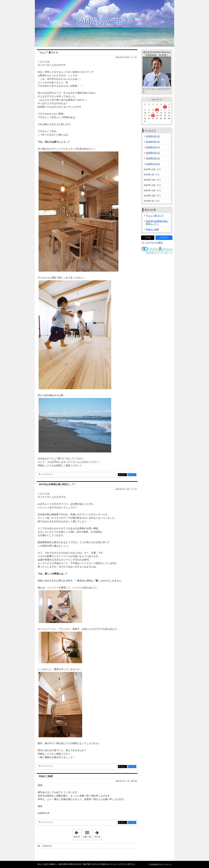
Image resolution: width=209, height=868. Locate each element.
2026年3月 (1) (153, 153)
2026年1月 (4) (153, 164)
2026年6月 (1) (153, 136)
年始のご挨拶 (46, 776)
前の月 (77, 834)
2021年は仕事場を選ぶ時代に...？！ (57, 484)
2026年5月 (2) (153, 142)
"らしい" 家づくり (48, 53)
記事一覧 (87, 837)
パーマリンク (47, 474)
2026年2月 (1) (153, 158)
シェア (133, 475)
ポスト (124, 475)
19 (153, 115)
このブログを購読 (154, 243)
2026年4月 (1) (153, 147)
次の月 (98, 834)
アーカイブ (150, 131)
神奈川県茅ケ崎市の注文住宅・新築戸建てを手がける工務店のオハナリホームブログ (105, 23)
